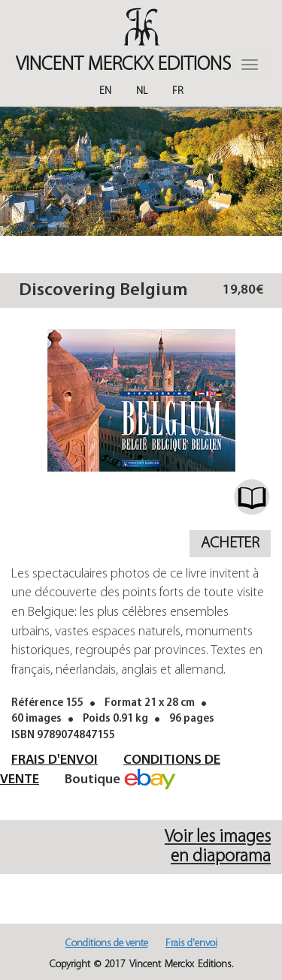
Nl (142, 91)
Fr (178, 91)
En (105, 91)
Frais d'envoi (55, 760)
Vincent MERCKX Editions (123, 65)
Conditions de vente (107, 944)
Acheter (230, 543)
